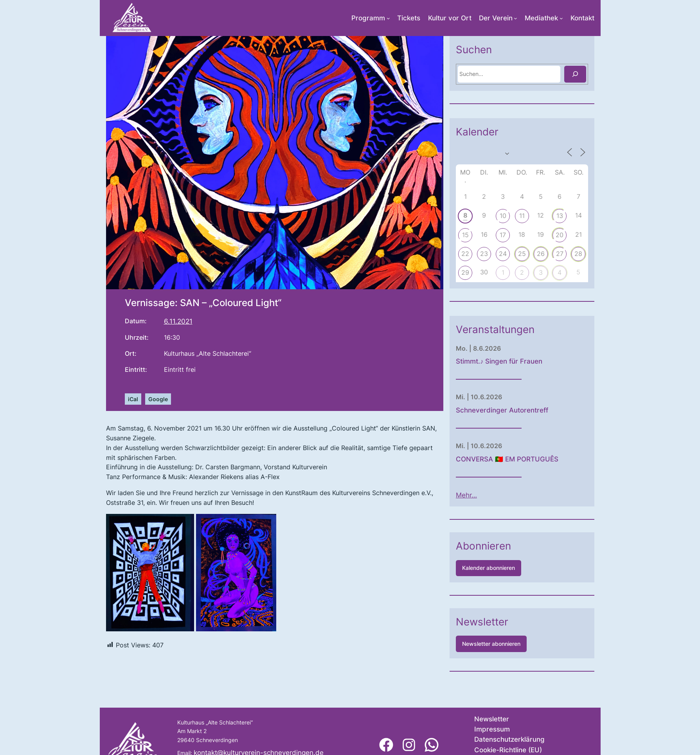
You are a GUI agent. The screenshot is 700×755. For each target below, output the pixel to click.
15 (465, 235)
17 (503, 235)
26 (541, 254)
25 (522, 254)
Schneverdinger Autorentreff (502, 410)
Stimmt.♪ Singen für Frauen (499, 361)
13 (560, 216)
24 (503, 254)
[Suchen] (575, 74)
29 (465, 272)
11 (522, 216)
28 (578, 254)
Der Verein (496, 18)
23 (484, 254)
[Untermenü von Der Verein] (516, 18)
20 (560, 235)
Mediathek (541, 18)
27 (560, 254)
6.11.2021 (178, 321)
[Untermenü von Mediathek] (561, 18)
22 (465, 254)
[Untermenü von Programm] (388, 18)
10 (503, 216)
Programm (368, 18)
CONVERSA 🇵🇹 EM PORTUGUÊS (507, 459)
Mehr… (466, 495)
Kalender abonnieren (489, 568)
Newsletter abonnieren (491, 644)
